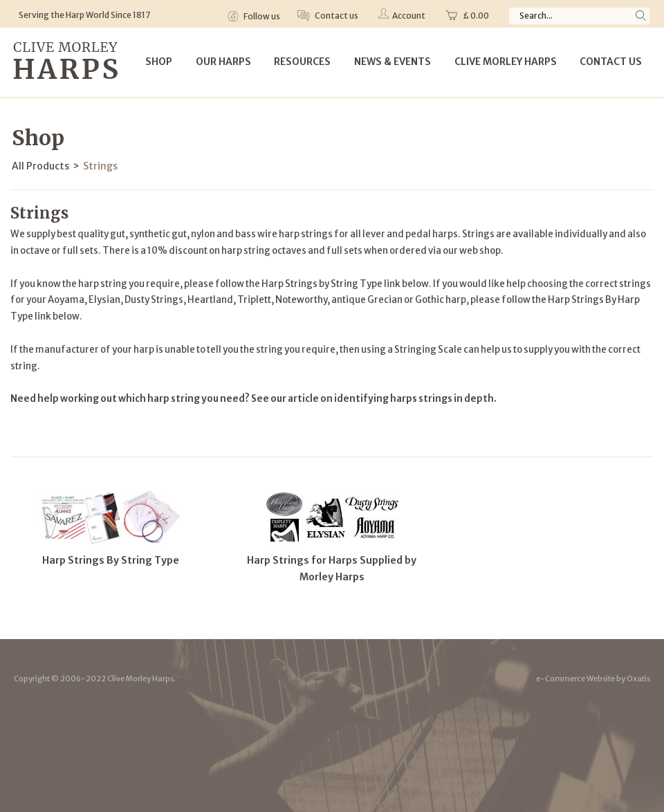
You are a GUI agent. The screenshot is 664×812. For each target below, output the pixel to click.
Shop (159, 62)
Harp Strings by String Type (322, 284)
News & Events (393, 62)
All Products (40, 166)
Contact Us (611, 62)
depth (479, 399)
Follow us (261, 16)
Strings (100, 166)
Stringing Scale (428, 350)
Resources (302, 62)
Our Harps (223, 62)
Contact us (336, 16)
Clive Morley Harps (506, 62)
